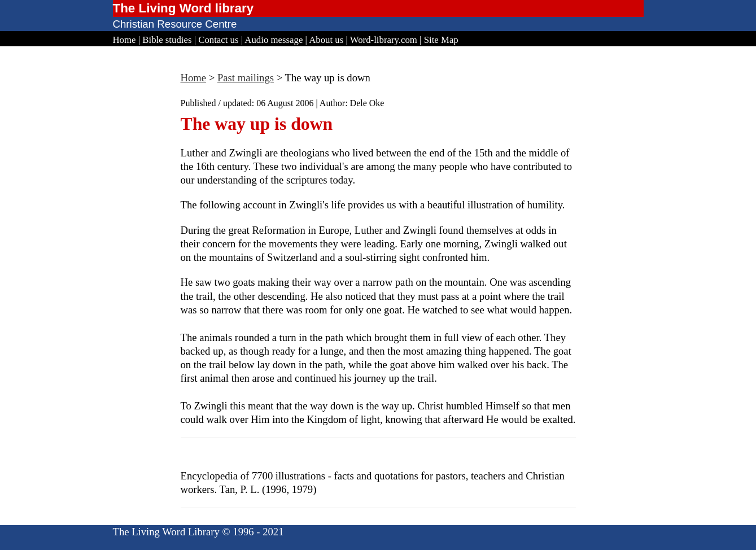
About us (326, 40)
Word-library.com (384, 40)
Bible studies (167, 40)
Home (124, 40)
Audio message (274, 40)
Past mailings (246, 78)
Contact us (218, 40)
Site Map (441, 40)
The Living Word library (183, 8)
